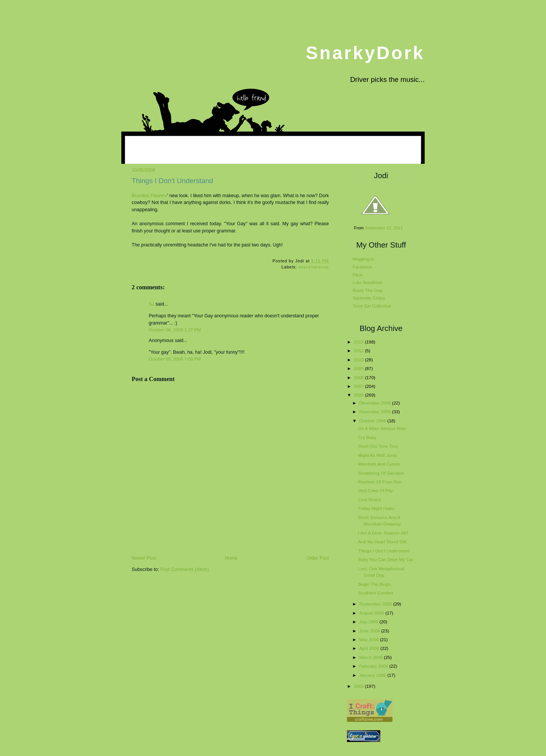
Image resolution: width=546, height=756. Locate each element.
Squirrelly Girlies (369, 298)
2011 (359, 351)
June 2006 (370, 631)
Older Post (318, 558)
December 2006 (376, 403)
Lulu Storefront (367, 282)
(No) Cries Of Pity (375, 490)
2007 (359, 386)
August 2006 (372, 613)
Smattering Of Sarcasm (381, 473)
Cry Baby (367, 437)
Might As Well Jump (377, 455)
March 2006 (371, 657)
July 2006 (369, 622)
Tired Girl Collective (372, 306)
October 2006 (373, 421)
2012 (359, 342)
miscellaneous (314, 267)
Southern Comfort (376, 593)
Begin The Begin (374, 584)
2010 (359, 360)
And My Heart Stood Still (382, 542)
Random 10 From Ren (380, 482)
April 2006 (370, 648)
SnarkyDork (365, 53)
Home (231, 558)
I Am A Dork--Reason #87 (383, 533)
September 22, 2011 (384, 228)
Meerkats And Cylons (379, 464)
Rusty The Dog (367, 290)
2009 (359, 368)
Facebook (362, 267)
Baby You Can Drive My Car (386, 559)
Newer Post (144, 558)
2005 (359, 686)
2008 (359, 377)
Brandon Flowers (149, 196)
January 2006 (373, 675)
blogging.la (363, 259)
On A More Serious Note (382, 428)
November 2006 (376, 412)
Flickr (358, 275)
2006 (359, 395)
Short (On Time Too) (378, 446)
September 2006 (376, 604)
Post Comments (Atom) (185, 569)
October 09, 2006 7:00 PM (175, 359)
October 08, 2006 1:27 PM (175, 330)
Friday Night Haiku (376, 508)
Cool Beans (369, 500)
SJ (151, 304)
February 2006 (374, 666)
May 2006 (369, 639)
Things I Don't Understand (172, 181)
